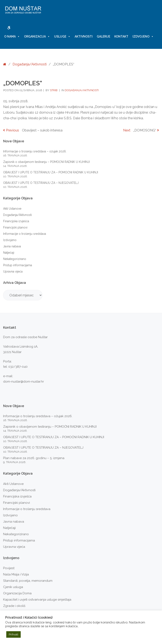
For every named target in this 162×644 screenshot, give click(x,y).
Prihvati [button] (13, 634)
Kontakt (121, 36)
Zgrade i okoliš (14, 606)
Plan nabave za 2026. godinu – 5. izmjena (34, 458)
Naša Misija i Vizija (16, 574)
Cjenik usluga (13, 587)
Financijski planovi (15, 227)
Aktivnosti (84, 36)
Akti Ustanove (12, 209)
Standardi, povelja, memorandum (28, 581)
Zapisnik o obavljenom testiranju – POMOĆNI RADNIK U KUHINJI (46, 162)
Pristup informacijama (18, 265)
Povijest (9, 568)
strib (54, 90)
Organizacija (37, 36)
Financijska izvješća (16, 221)
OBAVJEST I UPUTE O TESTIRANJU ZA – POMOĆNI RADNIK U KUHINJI (51, 172)
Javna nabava (12, 246)
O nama (12, 36)
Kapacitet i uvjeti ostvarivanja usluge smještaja (37, 600)
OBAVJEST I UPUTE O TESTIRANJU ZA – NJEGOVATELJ (41, 183)
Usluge (62, 36)
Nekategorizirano (15, 259)
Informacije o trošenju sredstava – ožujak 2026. (35, 151)
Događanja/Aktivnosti (30, 64)
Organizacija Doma (17, 593)
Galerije (103, 36)
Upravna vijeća (13, 271)
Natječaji (9, 253)
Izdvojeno (143, 36)
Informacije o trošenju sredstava (25, 234)
